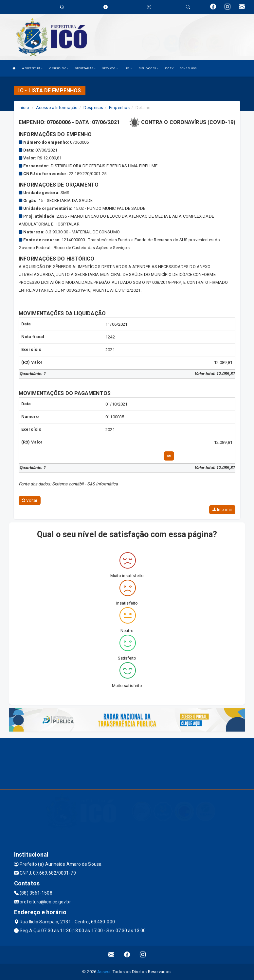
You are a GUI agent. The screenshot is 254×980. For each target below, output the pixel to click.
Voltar (30, 500)
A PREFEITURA (32, 68)
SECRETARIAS (85, 68)
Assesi (104, 972)
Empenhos (119, 108)
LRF (128, 68)
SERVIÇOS (110, 68)
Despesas (93, 108)
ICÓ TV (169, 68)
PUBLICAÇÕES (148, 68)
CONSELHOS (189, 68)
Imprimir (222, 510)
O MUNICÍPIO (59, 68)
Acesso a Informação (57, 108)
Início (24, 108)
